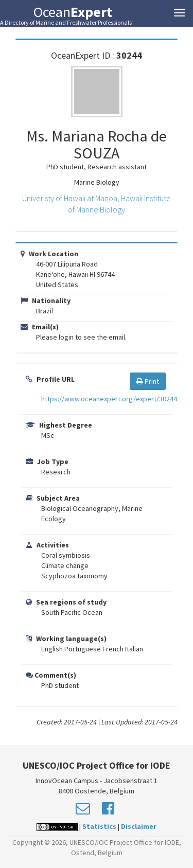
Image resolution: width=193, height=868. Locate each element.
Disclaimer (139, 826)
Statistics (99, 826)
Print (148, 381)
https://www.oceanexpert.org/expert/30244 (109, 399)
